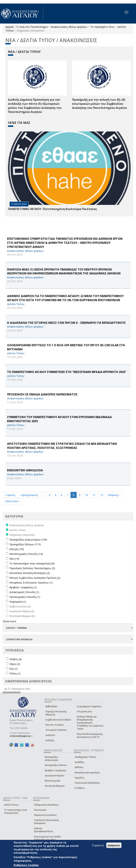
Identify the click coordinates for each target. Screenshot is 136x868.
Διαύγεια (50, 735)
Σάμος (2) (15, 664)
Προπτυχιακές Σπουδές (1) (25, 597)
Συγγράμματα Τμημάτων (89, 706)
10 (86, 495)
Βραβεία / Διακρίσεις (56, 770)
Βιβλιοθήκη (51, 706)
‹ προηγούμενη (29, 495)
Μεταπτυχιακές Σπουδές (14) (26, 554)
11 (94, 495)
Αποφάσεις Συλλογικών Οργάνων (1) (31, 583)
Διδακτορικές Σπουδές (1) (24, 592)
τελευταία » (12, 501)
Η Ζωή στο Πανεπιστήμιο (32, 27)
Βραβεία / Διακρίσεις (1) (23, 587)
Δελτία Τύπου (11, 805)
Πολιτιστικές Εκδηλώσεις (87, 783)
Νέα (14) (14, 559)
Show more (9, 621)
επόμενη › (114, 495)
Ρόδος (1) (15, 673)
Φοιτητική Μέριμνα (55, 786)
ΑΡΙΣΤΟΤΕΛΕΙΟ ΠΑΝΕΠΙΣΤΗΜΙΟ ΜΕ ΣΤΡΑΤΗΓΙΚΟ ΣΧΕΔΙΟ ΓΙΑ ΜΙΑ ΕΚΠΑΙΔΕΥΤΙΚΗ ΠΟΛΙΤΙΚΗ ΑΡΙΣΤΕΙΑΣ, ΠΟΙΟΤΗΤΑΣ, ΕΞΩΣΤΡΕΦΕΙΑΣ (62, 446)
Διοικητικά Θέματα (55, 776)
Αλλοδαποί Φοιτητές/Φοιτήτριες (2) (30, 573)
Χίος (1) (14, 669)
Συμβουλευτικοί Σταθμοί (58, 720)
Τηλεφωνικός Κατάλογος (46, 805)
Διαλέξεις (80, 762)
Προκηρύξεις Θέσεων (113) (25, 544)
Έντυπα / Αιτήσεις (55, 725)
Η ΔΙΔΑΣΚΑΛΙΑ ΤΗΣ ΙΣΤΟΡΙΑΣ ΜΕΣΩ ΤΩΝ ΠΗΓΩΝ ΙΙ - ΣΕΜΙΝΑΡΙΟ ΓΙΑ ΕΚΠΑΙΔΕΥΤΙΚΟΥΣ (66, 323)
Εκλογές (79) (17, 549)
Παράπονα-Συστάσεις (45, 815)
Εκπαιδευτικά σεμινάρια (87, 773)
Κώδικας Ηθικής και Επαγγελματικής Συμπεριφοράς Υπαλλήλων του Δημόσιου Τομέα (90, 723)
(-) (6, 689)
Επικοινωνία (40, 810)
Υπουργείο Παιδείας (56, 730)
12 (102, 495)
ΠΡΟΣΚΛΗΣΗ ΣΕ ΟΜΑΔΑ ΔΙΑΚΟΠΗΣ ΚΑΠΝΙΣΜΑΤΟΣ (42, 394)
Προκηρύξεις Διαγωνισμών (52, 758)
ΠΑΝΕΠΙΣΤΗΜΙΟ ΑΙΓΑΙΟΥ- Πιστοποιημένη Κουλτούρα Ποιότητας (52, 209)
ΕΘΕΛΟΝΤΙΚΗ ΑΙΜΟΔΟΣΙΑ (25, 470)
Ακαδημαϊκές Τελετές (85, 757)
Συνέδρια (80, 788)
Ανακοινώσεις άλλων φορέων (69, 27)
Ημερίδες (80, 778)
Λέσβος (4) (15, 659)
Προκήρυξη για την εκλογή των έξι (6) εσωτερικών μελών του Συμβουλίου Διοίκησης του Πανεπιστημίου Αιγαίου (100, 104)
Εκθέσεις (79, 767)
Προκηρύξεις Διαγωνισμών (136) (28, 540)
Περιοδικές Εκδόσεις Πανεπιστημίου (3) (32, 568)
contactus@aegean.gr (21, 736)
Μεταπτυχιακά (52, 781)
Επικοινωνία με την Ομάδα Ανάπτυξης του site (47, 838)
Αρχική (9, 27)
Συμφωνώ (98, 845)
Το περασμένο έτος (102, 27)
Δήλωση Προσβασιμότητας (43, 830)
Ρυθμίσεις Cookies (26, 865)
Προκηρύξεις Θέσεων (56, 765)
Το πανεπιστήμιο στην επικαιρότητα (16, 811)
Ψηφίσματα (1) (18, 602)
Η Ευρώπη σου (84, 712)
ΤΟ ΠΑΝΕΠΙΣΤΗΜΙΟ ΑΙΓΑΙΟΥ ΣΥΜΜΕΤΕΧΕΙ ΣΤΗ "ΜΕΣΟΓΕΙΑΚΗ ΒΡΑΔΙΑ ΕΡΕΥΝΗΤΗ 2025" (67, 372)
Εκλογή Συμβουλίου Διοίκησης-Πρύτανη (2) (35, 578)
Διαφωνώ (114, 845)
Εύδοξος (50, 740)
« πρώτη (10, 495)
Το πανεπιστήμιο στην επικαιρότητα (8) (32, 563)
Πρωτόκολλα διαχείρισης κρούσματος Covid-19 (90, 735)
